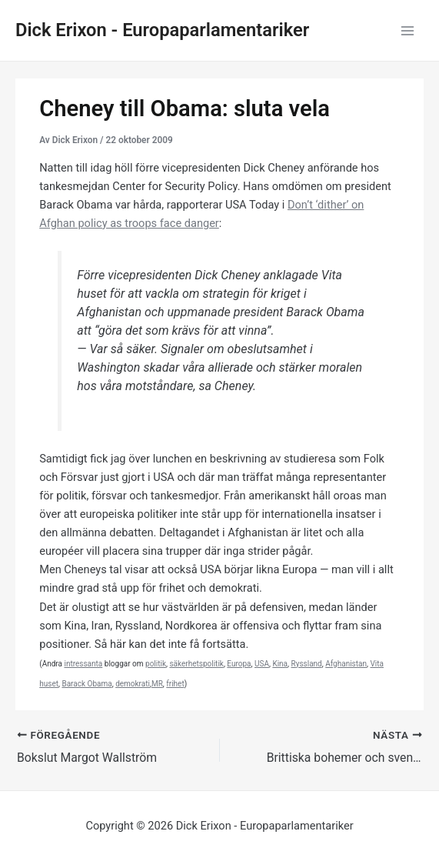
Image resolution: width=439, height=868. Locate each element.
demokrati (133, 684)
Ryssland (307, 664)
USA (262, 664)
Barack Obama (86, 684)
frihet (175, 684)
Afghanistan (346, 664)
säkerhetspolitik (196, 664)
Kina (280, 664)
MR (157, 684)
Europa (239, 664)
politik (156, 664)
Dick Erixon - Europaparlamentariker (162, 30)
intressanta (83, 664)
